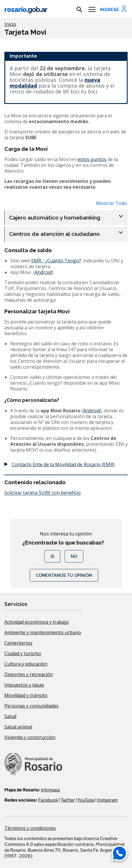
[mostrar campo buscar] (79, 10)
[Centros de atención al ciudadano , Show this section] (68, 234)
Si (52, 556)
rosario (26, 9)
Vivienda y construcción (30, 737)
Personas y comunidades (31, 706)
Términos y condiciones (30, 828)
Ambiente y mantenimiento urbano (43, 632)
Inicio (10, 24)
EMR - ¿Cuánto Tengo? (56, 261)
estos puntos (92, 159)
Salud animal (18, 727)
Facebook (48, 800)
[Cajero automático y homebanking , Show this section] (68, 218)
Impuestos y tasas (24, 685)
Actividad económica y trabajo (37, 622)
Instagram (108, 800)
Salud (10, 716)
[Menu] (92, 10)
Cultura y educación (26, 664)
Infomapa (50, 790)
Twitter (68, 800)
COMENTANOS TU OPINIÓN (64, 575)
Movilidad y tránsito (26, 695)
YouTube (86, 800)
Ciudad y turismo (23, 653)
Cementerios (18, 643)
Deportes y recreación (29, 674)
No (74, 556)
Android (43, 272)
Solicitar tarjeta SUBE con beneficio (43, 493)
